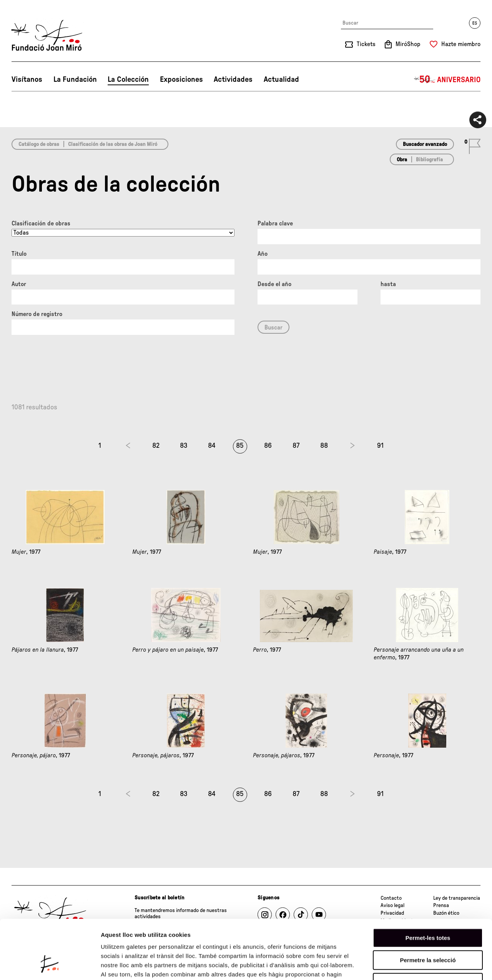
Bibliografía (429, 160)
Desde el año (274, 284)
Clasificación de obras (41, 223)
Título (19, 254)
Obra (402, 160)
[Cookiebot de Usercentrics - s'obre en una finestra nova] (50, 965)
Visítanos (27, 79)
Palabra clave (275, 223)
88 (324, 446)
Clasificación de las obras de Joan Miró (113, 144)
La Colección (128, 79)
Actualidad (281, 79)
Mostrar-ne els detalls (442, 965)
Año (263, 254)
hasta (388, 284)
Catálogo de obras (39, 144)
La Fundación (75, 79)
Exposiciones (181, 79)
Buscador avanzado (425, 144)
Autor (19, 284)
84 (212, 446)
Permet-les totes (428, 886)
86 (268, 446)
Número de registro (37, 314)
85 (240, 446)
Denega (428, 931)
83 (184, 446)
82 (156, 446)
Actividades (233, 79)
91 (380, 446)
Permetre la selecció (428, 909)
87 (296, 446)
